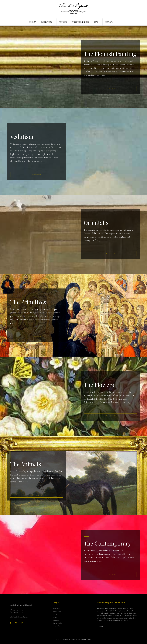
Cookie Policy (58, 626)
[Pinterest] (16, 623)
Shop (55, 614)
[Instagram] (22, 623)
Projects (63, 22)
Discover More (110, 88)
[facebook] (11, 623)
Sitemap (56, 620)
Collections (47, 22)
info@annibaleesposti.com (19, 617)
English (100, 627)
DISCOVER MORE (110, 254)
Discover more (37, 495)
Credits (90, 639)
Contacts (109, 22)
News (96, 22)
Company (33, 22)
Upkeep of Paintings (80, 22)
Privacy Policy (58, 623)
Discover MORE (110, 416)
